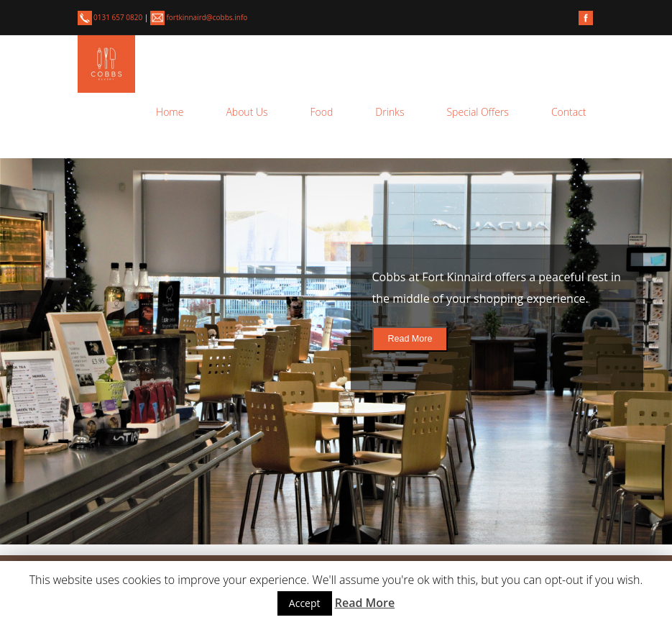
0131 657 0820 (111, 17)
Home (170, 112)
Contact (569, 112)
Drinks (390, 112)
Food (322, 112)
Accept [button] (305, 603)
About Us (247, 112)
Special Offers (477, 112)
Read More (410, 339)
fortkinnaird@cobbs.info (199, 17)
